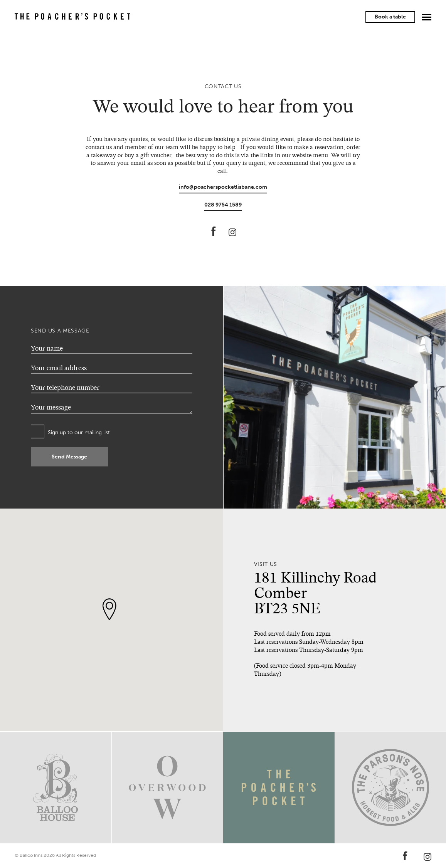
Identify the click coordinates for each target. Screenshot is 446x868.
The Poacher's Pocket (72, 17)
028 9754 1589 (223, 205)
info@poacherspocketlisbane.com (223, 187)
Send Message (69, 457)
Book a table (390, 17)
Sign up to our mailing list (79, 432)
